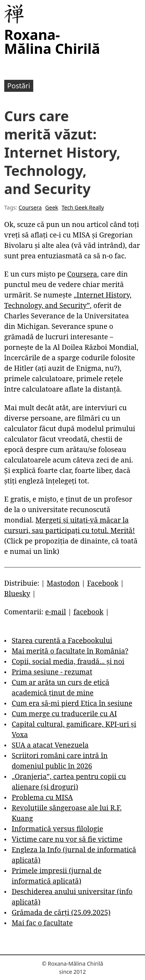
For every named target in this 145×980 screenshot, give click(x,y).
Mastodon (63, 583)
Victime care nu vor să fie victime (67, 839)
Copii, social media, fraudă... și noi (68, 661)
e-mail (56, 612)
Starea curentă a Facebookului (62, 640)
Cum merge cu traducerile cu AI (64, 714)
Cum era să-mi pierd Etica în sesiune (72, 703)
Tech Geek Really (83, 207)
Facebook (103, 583)
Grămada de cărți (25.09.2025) (61, 912)
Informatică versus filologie (57, 829)
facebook (89, 612)
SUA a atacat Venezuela (50, 745)
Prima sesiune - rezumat (52, 672)
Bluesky (17, 593)
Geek (52, 207)
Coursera (30, 207)
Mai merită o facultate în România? (70, 651)
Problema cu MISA (42, 797)
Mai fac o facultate (42, 923)
